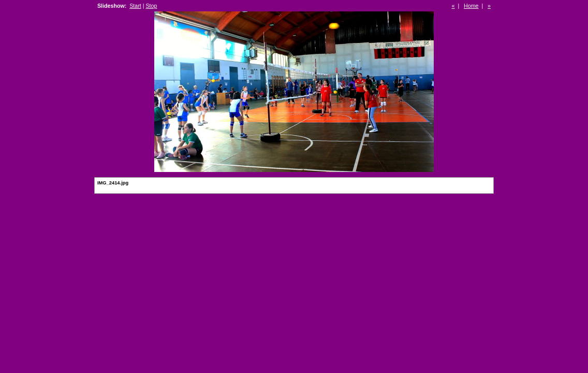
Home (471, 6)
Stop (151, 6)
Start (135, 6)
